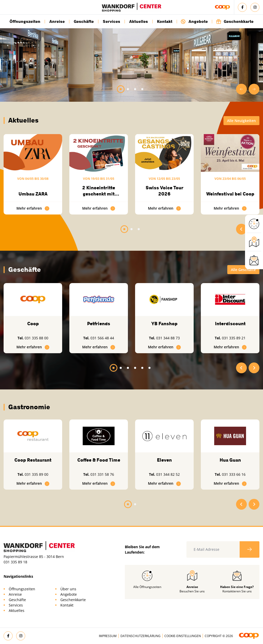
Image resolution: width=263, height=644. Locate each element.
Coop (33, 324)
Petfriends (99, 324)
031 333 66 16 (234, 474)
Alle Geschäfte (243, 270)
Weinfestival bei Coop (230, 194)
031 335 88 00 (36, 338)
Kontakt (165, 22)
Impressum (108, 636)
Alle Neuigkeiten (241, 121)
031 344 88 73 (168, 338)
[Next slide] (254, 89)
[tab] (121, 89)
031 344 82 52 (168, 474)
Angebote (194, 21)
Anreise (57, 22)
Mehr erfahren (33, 208)
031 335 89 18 (15, 562)
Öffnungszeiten (25, 22)
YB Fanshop (164, 324)
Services (111, 22)
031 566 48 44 (102, 338)
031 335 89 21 (234, 338)
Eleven (164, 460)
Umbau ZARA (33, 194)
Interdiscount (230, 324)
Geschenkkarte (235, 21)
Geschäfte (84, 22)
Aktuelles (139, 22)
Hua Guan (230, 460)
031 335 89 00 (36, 474)
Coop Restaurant (33, 460)
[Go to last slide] (241, 89)
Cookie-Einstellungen (183, 636)
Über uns (68, 589)
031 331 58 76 (102, 474)
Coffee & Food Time (99, 460)
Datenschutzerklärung (140, 636)
